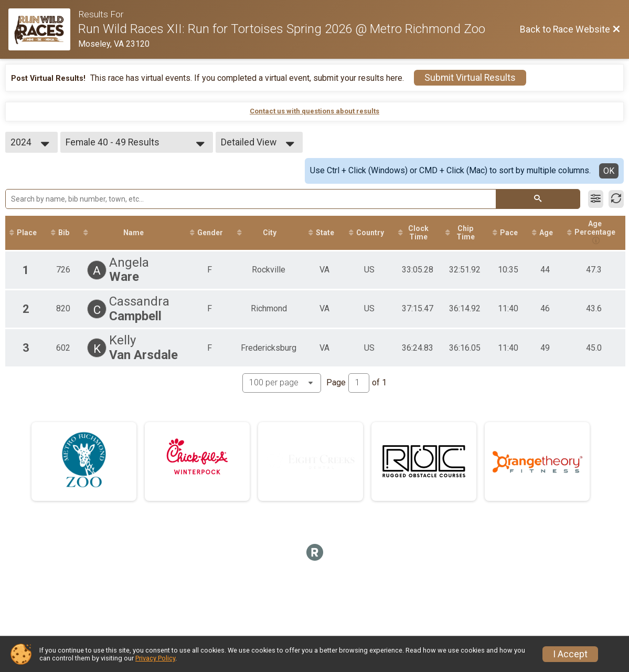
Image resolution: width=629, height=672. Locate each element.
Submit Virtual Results (470, 78)
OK (609, 171)
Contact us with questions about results (314, 111)
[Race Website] (43, 29)
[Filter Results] (596, 199)
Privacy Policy (155, 658)
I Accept (570, 654)
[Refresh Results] (616, 199)
